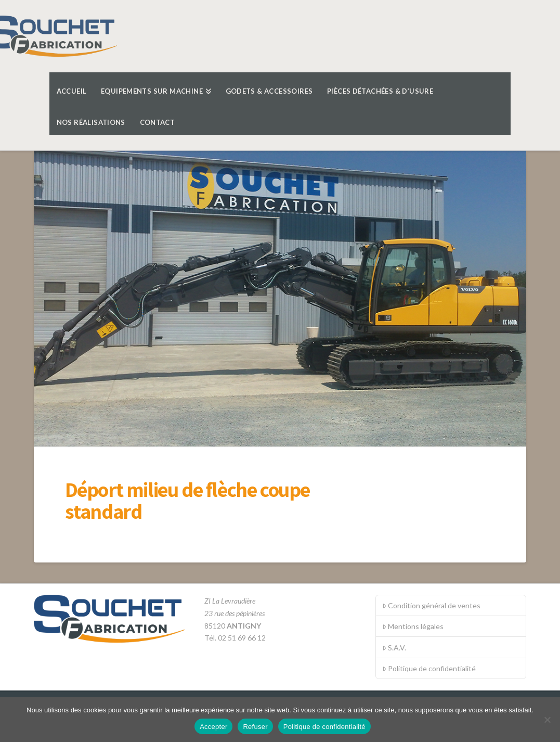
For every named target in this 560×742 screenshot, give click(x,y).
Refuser (255, 727)
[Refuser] (547, 720)
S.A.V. (394, 648)
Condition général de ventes (431, 605)
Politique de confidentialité (429, 668)
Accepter (213, 727)
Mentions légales (413, 626)
